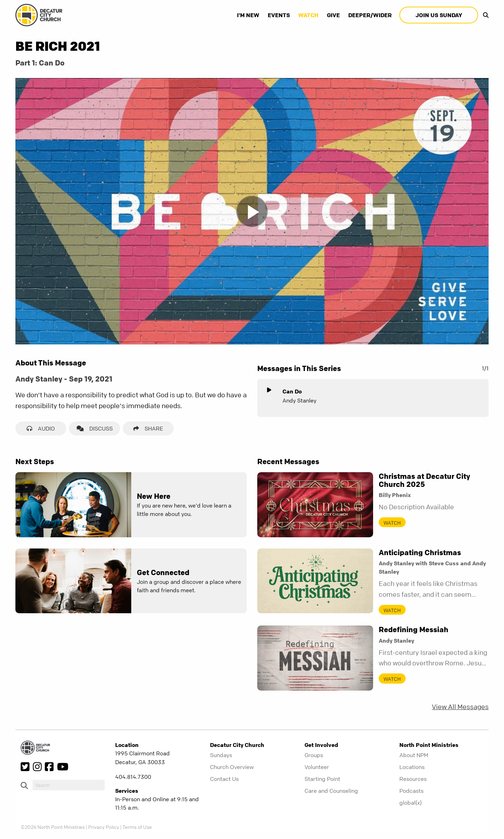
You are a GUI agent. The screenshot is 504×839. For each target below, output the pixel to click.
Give (333, 15)
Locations (412, 767)
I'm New (248, 15)
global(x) (411, 803)
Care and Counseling (331, 791)
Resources (413, 779)
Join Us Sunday (439, 15)
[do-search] (69, 785)
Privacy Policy (104, 827)
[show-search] (484, 15)
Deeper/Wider (370, 15)
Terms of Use (137, 827)
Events (279, 15)
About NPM (414, 755)
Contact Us (224, 779)
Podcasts (411, 791)
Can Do (292, 391)
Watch (308, 15)
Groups (314, 755)
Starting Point (322, 779)
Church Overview (232, 767)
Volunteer (317, 767)
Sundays (221, 755)
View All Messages (460, 707)
